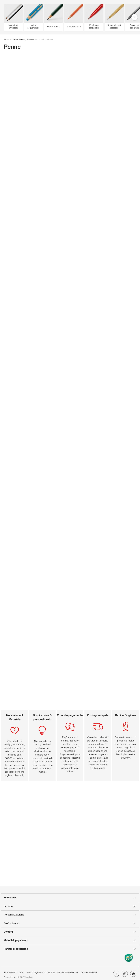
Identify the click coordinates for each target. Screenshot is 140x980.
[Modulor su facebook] (116, 975)
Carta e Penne (18, 40)
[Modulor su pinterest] (133, 975)
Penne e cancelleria (36, 40)
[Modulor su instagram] (125, 975)
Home (6, 40)
